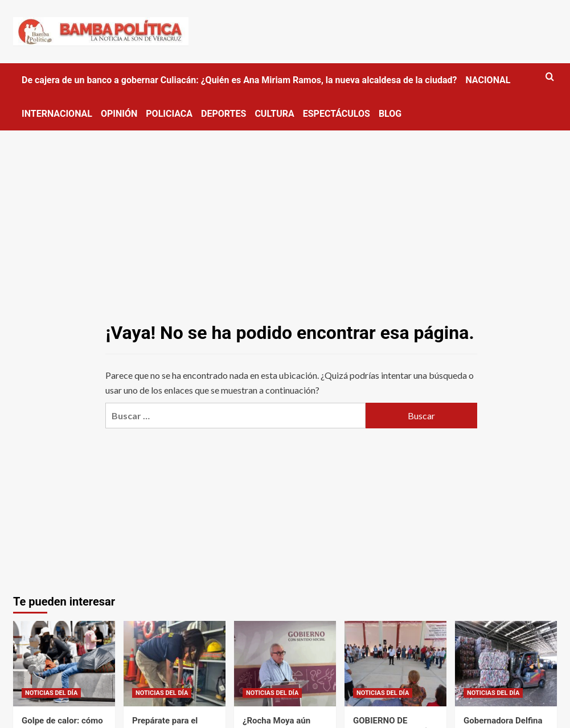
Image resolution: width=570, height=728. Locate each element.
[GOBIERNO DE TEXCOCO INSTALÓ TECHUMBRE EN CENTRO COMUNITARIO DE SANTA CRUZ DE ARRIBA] (395, 664)
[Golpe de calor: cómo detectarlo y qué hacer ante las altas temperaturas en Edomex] (64, 664)
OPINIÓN (119, 114)
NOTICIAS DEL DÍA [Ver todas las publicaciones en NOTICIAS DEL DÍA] (51, 693)
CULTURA (274, 114)
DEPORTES (224, 114)
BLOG (390, 114)
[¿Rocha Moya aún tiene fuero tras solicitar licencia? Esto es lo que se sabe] (285, 664)
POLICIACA (169, 114)
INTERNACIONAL (57, 114)
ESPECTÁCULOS (337, 114)
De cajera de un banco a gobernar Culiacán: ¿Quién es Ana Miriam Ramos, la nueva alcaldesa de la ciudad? (239, 80)
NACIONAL (488, 80)
